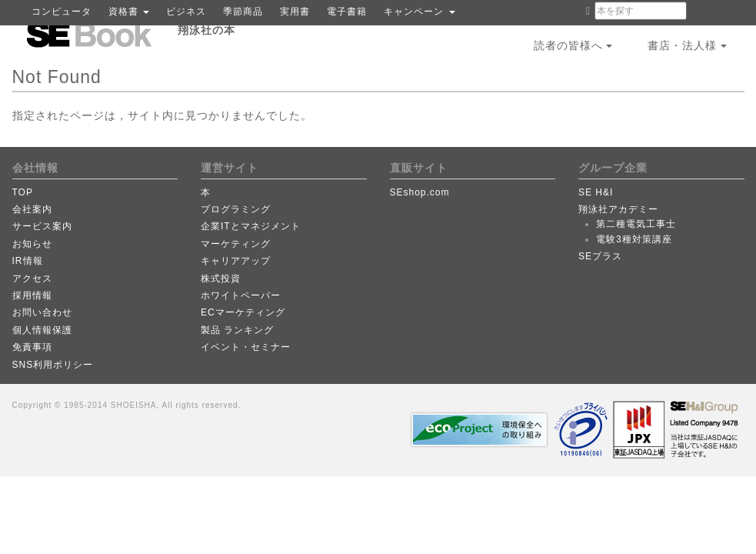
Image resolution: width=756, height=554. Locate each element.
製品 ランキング (237, 330)
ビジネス (186, 12)
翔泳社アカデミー (618, 209)
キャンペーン (419, 12)
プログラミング (236, 209)
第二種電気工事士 (636, 224)
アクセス (32, 279)
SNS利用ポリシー (53, 365)
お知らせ (32, 244)
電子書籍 (347, 12)
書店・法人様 (687, 45)
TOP (23, 192)
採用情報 (32, 295)
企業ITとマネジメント (251, 226)
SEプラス (600, 256)
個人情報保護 (42, 330)
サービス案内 (42, 226)
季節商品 (243, 12)
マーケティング (236, 244)
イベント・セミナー (246, 347)
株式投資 (221, 279)
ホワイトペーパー (241, 295)
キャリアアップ (236, 261)
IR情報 (28, 261)
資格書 (129, 12)
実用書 (295, 12)
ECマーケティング (243, 312)
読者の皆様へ (573, 45)
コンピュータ (62, 12)
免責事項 (32, 347)
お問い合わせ (42, 312)
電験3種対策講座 (634, 239)
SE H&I (596, 192)
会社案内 (32, 209)
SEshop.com (420, 192)
